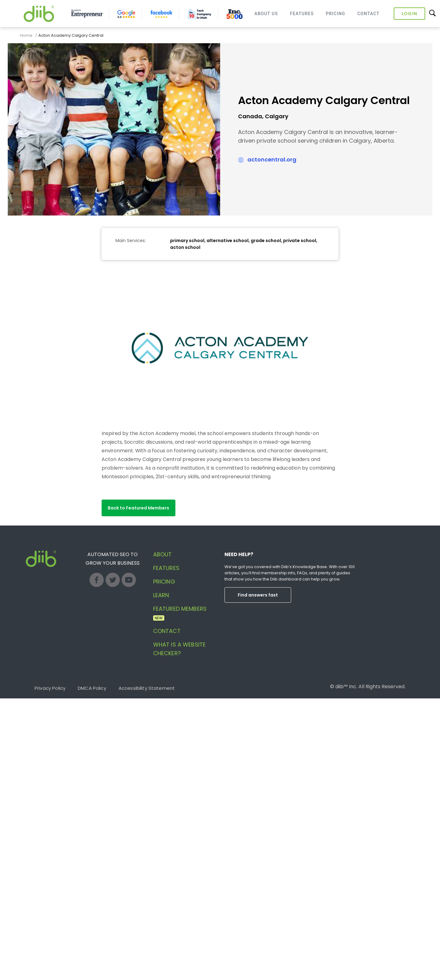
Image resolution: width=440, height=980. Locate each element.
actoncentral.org (272, 159)
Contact (368, 14)
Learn (161, 595)
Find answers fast (258, 595)
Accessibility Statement (147, 688)
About (163, 554)
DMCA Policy (92, 688)
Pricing (335, 14)
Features (302, 14)
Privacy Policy (50, 688)
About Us (266, 14)
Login (409, 14)
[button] (138, 508)
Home (26, 35)
